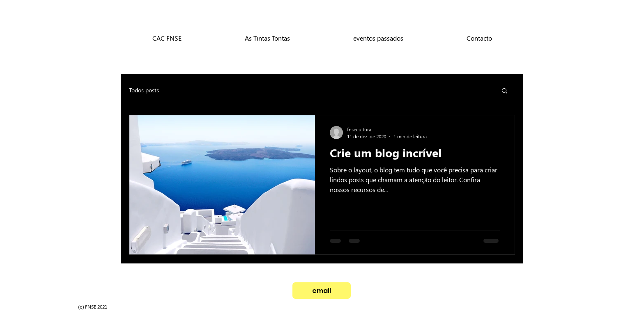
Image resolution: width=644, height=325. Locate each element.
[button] (505, 91)
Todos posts (144, 90)
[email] (322, 291)
